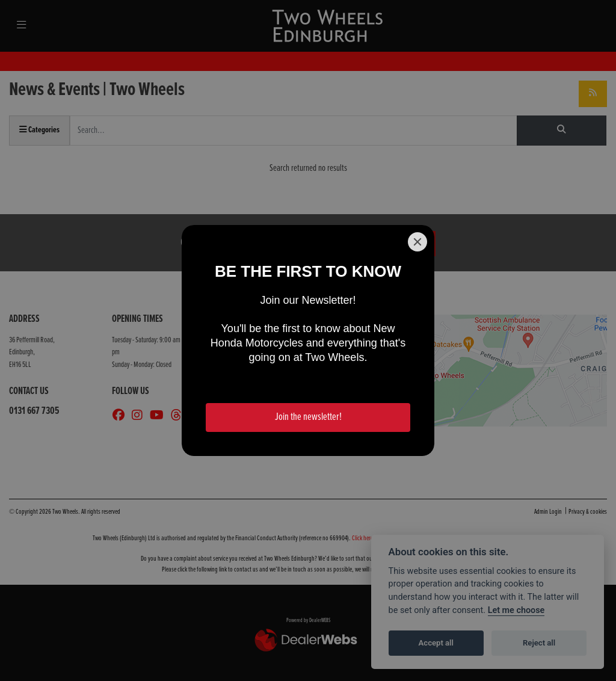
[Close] (417, 242)
